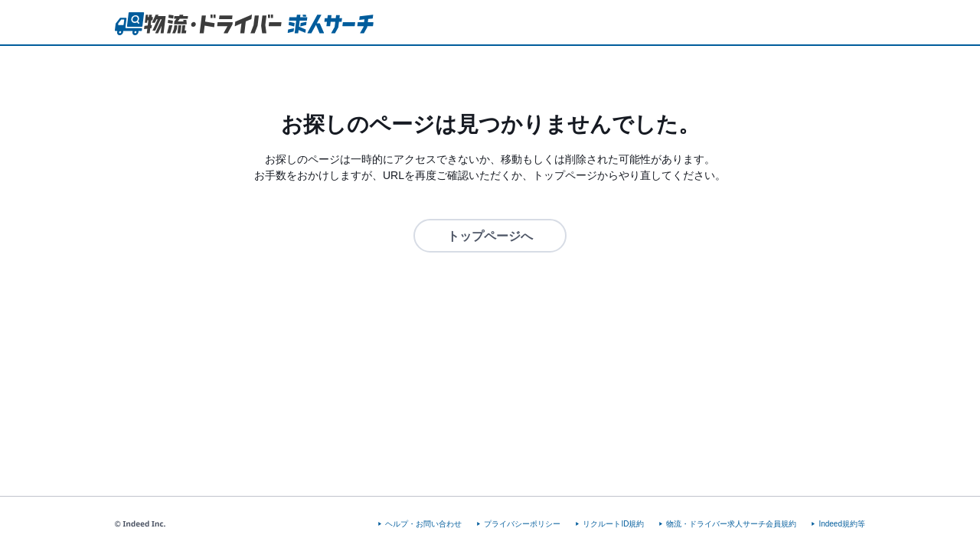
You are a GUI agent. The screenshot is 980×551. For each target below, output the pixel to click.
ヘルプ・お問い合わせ (423, 524)
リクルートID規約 (613, 524)
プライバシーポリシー (522, 524)
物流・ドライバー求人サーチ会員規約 (731, 524)
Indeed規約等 (842, 524)
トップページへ (490, 236)
